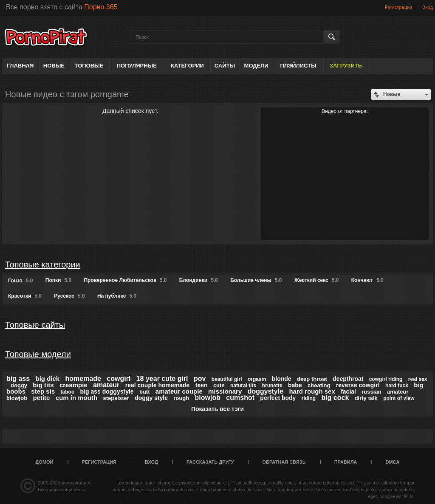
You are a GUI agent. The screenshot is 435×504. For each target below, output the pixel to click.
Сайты (225, 66)
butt (145, 392)
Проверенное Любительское (125, 280)
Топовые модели (38, 354)
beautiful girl (227, 379)
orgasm (257, 379)
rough (181, 398)
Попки (58, 280)
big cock (335, 398)
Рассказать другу (210, 462)
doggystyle (266, 391)
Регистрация (398, 7)
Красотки (25, 296)
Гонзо (20, 281)
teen (202, 385)
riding (309, 398)
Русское (69, 296)
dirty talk (366, 398)
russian (371, 392)
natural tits (243, 386)
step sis (43, 391)
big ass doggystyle (107, 391)
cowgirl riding (386, 379)
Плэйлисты (298, 66)
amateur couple (179, 391)
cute (219, 385)
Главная (20, 66)
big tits (43, 385)
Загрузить (346, 66)
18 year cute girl (162, 379)
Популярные (137, 66)
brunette (272, 386)
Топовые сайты (35, 325)
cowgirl (119, 379)
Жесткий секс (317, 280)
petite (41, 398)
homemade (83, 379)
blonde (282, 379)
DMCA (392, 462)
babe (295, 385)
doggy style (151, 398)
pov (200, 379)
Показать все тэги (217, 409)
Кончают (367, 280)
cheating (319, 385)
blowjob (208, 398)
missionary (225, 391)
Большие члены (256, 280)
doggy (19, 385)
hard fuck (397, 386)
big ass (18, 379)
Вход (428, 7)
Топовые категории (43, 265)
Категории (187, 66)
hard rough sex (312, 391)
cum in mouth (76, 398)
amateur (106, 385)
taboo (68, 392)
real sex (418, 379)
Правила (346, 462)
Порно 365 (101, 7)
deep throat (312, 379)
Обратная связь (284, 462)
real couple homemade (158, 385)
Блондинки (199, 280)
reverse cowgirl (358, 385)
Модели (256, 66)
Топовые (89, 66)
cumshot (240, 398)
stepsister (116, 398)
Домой (45, 462)
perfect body (278, 398)
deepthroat (348, 379)
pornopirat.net (76, 483)
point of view (399, 398)
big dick (47, 379)
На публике (117, 296)
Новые (54, 66)
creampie (73, 385)
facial (348, 391)
